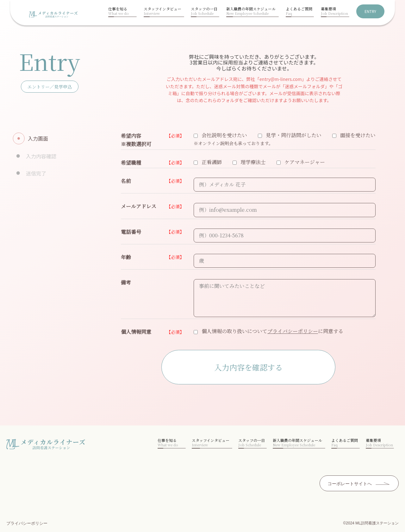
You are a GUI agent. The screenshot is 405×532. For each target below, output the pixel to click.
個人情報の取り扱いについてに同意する (268, 331)
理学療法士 (249, 162)
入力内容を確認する (248, 367)
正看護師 (208, 162)
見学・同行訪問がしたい (290, 135)
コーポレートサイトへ (350, 484)
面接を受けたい (354, 135)
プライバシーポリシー (293, 331)
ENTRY (370, 11)
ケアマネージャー (301, 162)
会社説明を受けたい (220, 135)
